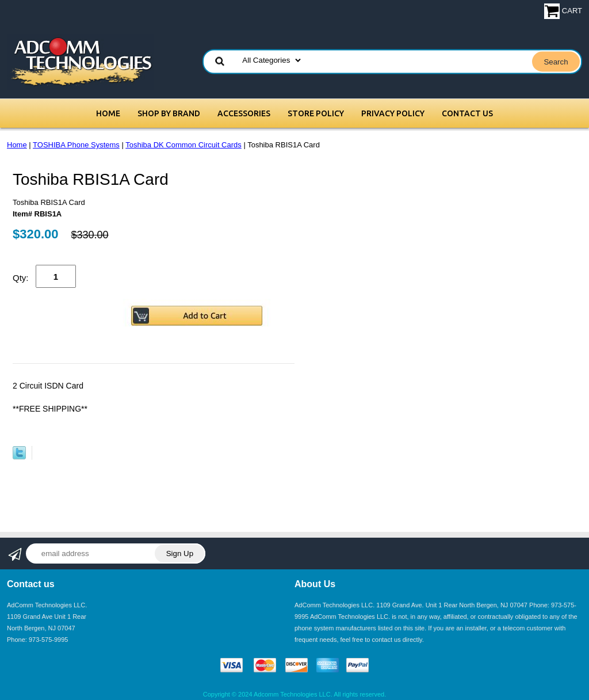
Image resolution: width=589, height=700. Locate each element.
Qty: (21, 278)
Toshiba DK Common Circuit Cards (183, 145)
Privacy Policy (393, 113)
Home (108, 113)
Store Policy (316, 113)
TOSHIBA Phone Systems (76, 145)
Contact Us (467, 113)
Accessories (244, 113)
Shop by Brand (169, 113)
